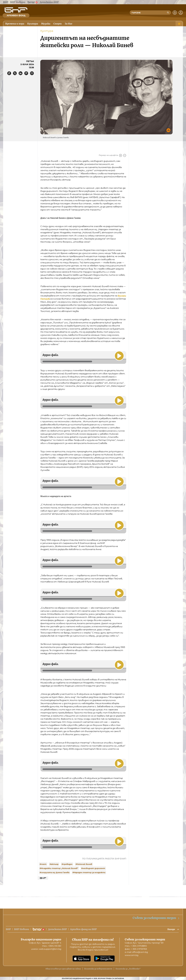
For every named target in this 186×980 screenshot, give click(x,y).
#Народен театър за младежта (89, 872)
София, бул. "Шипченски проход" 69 (144, 943)
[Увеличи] (121, 155)
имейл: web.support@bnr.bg (46, 949)
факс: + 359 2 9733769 (136, 949)
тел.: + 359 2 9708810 (136, 946)
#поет (43, 864)
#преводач (67, 864)
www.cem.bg (132, 955)
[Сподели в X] (15, 73)
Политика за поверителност (98, 969)
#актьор (54, 864)
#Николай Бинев (84, 864)
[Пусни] (119, 356)
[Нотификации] (175, 13)
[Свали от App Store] (82, 959)
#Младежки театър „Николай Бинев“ (59, 868)
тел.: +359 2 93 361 (52, 946)
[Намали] (125, 155)
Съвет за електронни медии (156, 918)
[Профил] (181, 13)
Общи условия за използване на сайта (63, 969)
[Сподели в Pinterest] (26, 73)
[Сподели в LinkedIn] (21, 73)
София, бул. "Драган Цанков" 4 (45, 943)
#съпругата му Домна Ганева (55, 872)
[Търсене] (168, 13)
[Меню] (179, 24)
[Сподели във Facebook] (9, 73)
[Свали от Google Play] (104, 959)
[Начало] (16, 10)
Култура (47, 31)
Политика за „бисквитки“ (128, 969)
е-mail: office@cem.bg (136, 952)
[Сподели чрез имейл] (32, 73)
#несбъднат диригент (93, 868)
